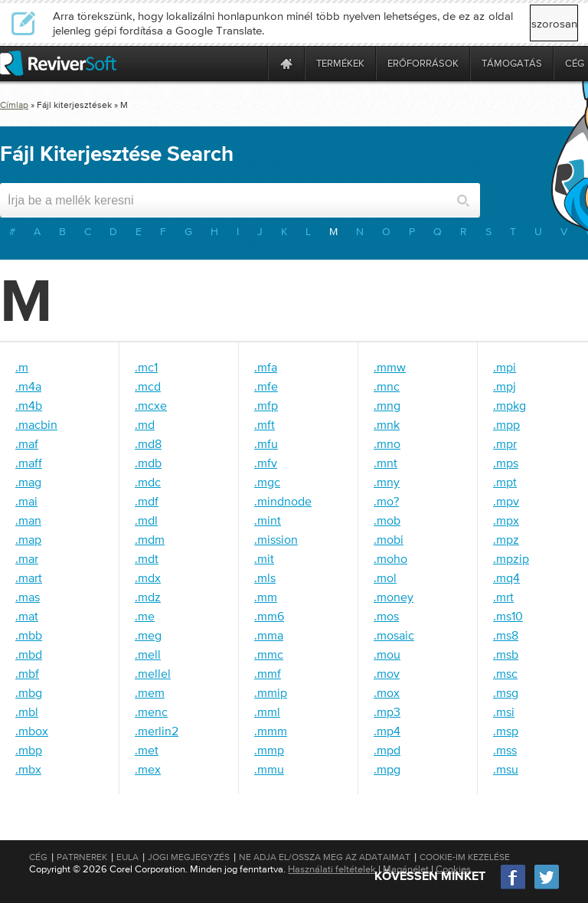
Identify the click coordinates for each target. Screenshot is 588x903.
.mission (276, 539)
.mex (148, 769)
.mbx (28, 769)
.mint (268, 520)
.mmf (268, 673)
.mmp (269, 750)
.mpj (505, 386)
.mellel (153, 673)
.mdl (146, 520)
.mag (28, 482)
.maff (29, 463)
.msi (504, 712)
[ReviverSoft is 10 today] (253, 63)
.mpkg (510, 405)
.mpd (387, 750)
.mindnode (283, 501)
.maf (27, 443)
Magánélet (406, 869)
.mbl (27, 712)
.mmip (271, 692)
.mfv (266, 463)
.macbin (36, 424)
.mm (266, 597)
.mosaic (394, 635)
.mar (27, 558)
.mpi (505, 367)
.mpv (506, 501)
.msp (506, 731)
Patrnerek (82, 857)
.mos (386, 616)
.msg (506, 692)
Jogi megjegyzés (189, 857)
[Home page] (286, 63)
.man (28, 520)
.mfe (266, 386)
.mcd (148, 386)
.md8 (148, 443)
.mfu (266, 443)
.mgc (267, 482)
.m (22, 367)
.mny (387, 482)
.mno (387, 443)
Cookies (453, 869)
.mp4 (387, 731)
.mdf (147, 501)
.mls (265, 577)
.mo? (386, 501)
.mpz (506, 539)
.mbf (27, 673)
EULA (127, 857)
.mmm (271, 731)
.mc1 (146, 367)
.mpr (505, 443)
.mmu (269, 769)
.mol (385, 577)
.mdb (148, 463)
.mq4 (506, 577)
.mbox (32, 731)
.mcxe (151, 405)
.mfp (266, 405)
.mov (387, 673)
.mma (269, 635)
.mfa (266, 367)
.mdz (148, 597)
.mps (506, 463)
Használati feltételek (332, 869)
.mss (505, 750)
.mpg (387, 769)
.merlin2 (157, 731)
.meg (148, 635)
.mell (148, 654)
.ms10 (508, 616)
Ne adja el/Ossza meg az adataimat (325, 857)
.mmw (390, 367)
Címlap (14, 105)
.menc (151, 712)
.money (394, 597)
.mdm (150, 539)
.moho (390, 558)
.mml (267, 712)
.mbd (29, 654)
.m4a (28, 386)
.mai (26, 501)
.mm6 (269, 616)
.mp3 (387, 712)
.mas (28, 597)
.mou (387, 654)
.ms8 (506, 635)
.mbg (29, 692)
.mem (150, 692)
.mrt (503, 597)
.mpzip (511, 558)
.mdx (148, 577)
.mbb (29, 635)
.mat (27, 616)
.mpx (506, 520)
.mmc (269, 654)
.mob (387, 520)
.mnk (387, 424)
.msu (506, 769)
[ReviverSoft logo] (58, 63)
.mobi (389, 539)
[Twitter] (547, 887)
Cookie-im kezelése (465, 857)
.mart (29, 577)
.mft (265, 424)
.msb (506, 654)
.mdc (148, 482)
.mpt (505, 482)
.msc (505, 673)
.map (28, 539)
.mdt (147, 558)
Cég (38, 857)
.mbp (29, 750)
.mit (264, 558)
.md (145, 424)
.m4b (29, 405)
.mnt (385, 463)
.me (145, 616)
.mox (387, 692)
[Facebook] (514, 887)
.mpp (506, 424)
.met (147, 750)
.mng (387, 405)
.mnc (387, 386)
